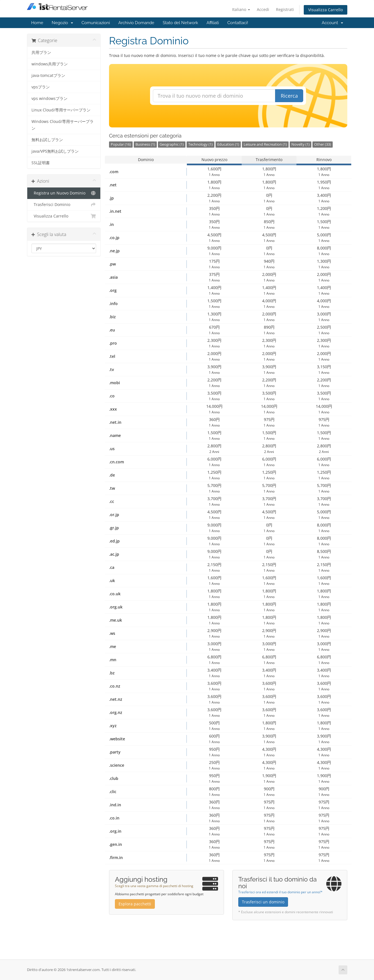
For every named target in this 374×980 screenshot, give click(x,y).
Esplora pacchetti (135, 904)
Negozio (62, 23)
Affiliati (213, 23)
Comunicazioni (96, 23)
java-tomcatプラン (48, 75)
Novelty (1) (301, 144)
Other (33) (323, 144)
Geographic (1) (172, 144)
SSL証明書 (41, 163)
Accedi (263, 9)
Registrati (285, 9)
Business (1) (145, 144)
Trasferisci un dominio (263, 902)
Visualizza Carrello (326, 10)
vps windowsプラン (49, 99)
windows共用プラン (50, 64)
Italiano (241, 9)
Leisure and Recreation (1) (265, 144)
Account (332, 23)
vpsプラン (41, 87)
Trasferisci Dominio (64, 205)
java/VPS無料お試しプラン (55, 151)
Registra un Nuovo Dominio (64, 193)
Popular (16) (121, 144)
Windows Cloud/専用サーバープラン (63, 125)
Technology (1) (200, 144)
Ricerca (289, 96)
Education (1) (228, 144)
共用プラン (41, 52)
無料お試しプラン (47, 140)
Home (37, 23)
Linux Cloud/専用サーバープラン (61, 110)
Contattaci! (238, 23)
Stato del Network (180, 23)
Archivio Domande (136, 23)
